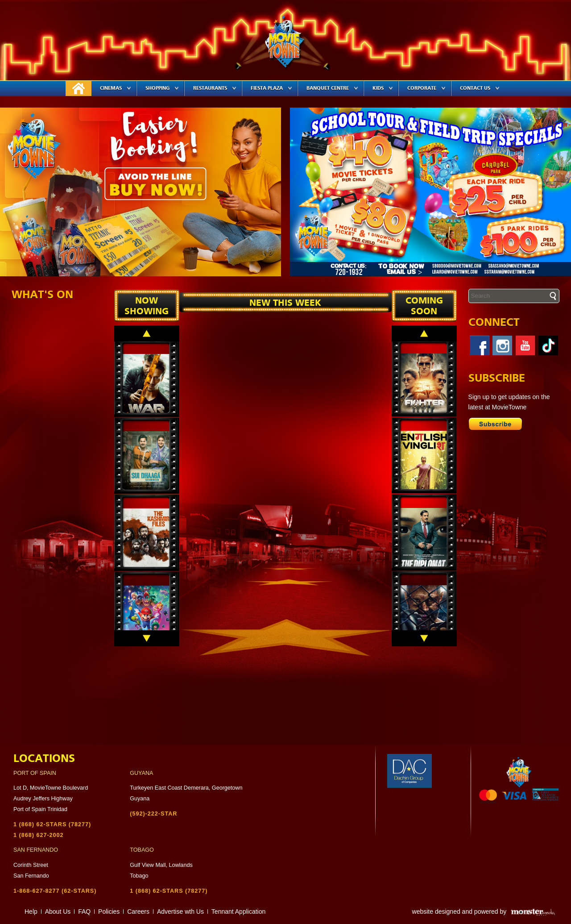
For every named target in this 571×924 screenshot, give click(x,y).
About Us (58, 912)
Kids (383, 88)
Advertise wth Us (180, 912)
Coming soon (424, 306)
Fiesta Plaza (271, 88)
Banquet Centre (332, 88)
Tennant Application (238, 912)
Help (31, 912)
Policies (109, 912)
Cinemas (116, 88)
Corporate (426, 88)
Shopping (162, 88)
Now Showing (147, 306)
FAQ (84, 912)
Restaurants (215, 88)
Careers (138, 912)
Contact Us (480, 88)
